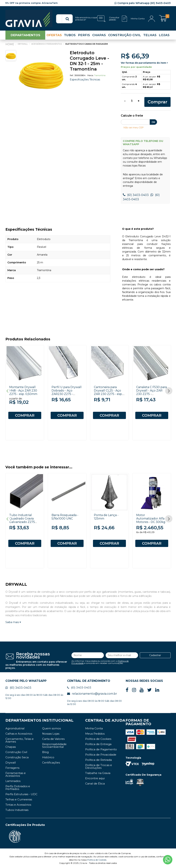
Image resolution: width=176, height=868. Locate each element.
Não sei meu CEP (134, 127)
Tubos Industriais (17, 810)
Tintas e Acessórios (18, 805)
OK (153, 122)
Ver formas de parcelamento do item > (144, 63)
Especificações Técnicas (85, 80)
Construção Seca (17, 757)
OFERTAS (54, 35)
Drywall (11, 763)
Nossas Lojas (51, 734)
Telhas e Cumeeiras (19, 799)
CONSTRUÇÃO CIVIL (125, 35)
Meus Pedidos (95, 734)
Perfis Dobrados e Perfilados (18, 788)
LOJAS (164, 35)
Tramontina (100, 75)
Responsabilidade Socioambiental (54, 745)
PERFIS (84, 35)
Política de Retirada (98, 760)
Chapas (11, 747)
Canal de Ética (95, 783)
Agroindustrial (15, 728)
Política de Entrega (98, 744)
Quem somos (51, 728)
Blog (45, 752)
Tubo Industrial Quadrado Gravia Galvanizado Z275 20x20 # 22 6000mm (24, 520)
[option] (41, 73)
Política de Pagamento (101, 749)
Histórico (48, 757)
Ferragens (12, 768)
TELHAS (150, 35)
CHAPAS (99, 35)
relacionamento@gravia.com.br (92, 694)
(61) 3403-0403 (136, 195)
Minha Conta (94, 728)
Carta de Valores (53, 739)
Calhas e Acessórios (19, 734)
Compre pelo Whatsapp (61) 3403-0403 (143, 3)
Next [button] (169, 391)
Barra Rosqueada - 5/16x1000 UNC (65, 517)
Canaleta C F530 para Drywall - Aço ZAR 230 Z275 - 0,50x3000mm (151, 392)
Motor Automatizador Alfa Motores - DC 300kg (151, 519)
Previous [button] (7, 391)
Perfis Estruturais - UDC (21, 794)
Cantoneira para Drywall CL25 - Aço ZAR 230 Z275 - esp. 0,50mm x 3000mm (108, 392)
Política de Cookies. (97, 860)
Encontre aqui (95, 778)
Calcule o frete (132, 116)
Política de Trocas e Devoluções (99, 766)
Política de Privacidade (101, 755)
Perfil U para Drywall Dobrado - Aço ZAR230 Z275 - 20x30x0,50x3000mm (68, 392)
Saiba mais (13, 622)
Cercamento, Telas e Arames (20, 740)
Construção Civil (16, 752)
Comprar (157, 102)
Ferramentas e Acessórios (16, 774)
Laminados (13, 781)
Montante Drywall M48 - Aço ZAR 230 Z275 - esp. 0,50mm (23, 391)
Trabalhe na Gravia (98, 773)
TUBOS (70, 35)
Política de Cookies (98, 739)
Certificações (51, 763)
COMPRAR (25, 415)
